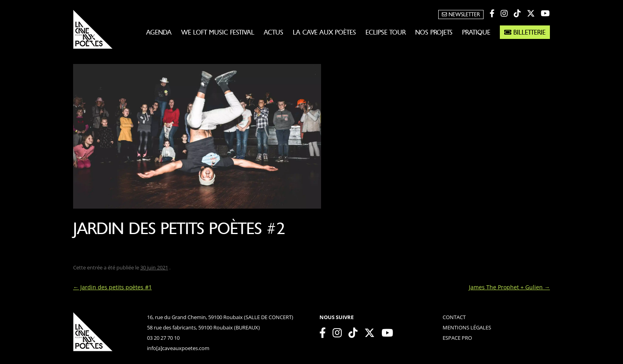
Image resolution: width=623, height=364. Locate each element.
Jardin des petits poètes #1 (112, 287)
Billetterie (525, 32)
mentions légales (467, 327)
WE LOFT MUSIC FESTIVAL (218, 32)
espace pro (457, 338)
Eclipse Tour (386, 32)
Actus (274, 32)
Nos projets (434, 32)
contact (454, 317)
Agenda (159, 32)
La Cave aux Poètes (324, 32)
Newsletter (461, 15)
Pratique (476, 32)
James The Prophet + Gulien (509, 287)
